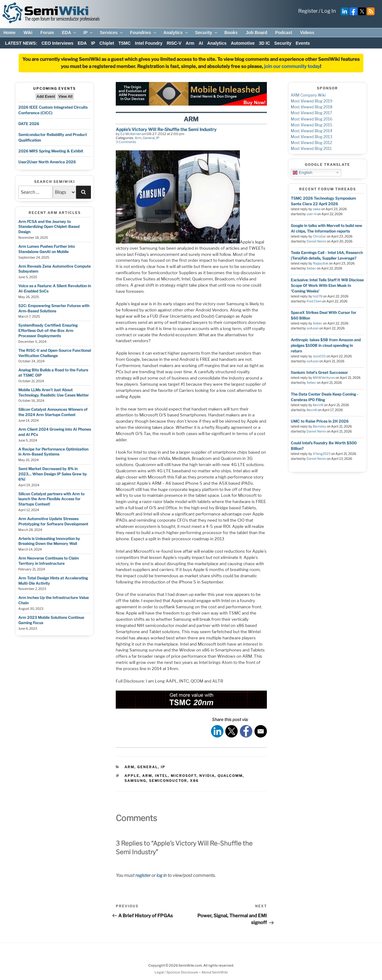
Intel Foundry (149, 43)
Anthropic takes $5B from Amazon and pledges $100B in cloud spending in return (326, 345)
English (302, 172)
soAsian (313, 328)
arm (147, 776)
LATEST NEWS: (21, 43)
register (143, 875)
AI (201, 43)
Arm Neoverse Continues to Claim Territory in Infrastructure (49, 561)
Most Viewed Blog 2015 (312, 125)
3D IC (264, 43)
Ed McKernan (131, 134)
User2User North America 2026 (47, 162)
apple (132, 776)
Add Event (46, 97)
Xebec (311, 268)
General (149, 138)
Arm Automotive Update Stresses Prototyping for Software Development (53, 521)
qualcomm (230, 776)
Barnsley (319, 426)
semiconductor (168, 781)
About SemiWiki (215, 972)
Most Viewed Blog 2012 (311, 143)
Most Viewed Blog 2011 (311, 149)
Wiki (28, 33)
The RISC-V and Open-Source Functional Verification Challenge (55, 353)
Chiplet (107, 43)
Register (308, 11)
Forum (47, 33)
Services (112, 33)
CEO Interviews (58, 43)
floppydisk (321, 263)
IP (88, 33)
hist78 (318, 296)
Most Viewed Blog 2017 (311, 113)
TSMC (124, 43)
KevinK (318, 405)
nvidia (207, 776)
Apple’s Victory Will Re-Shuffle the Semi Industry (166, 129)
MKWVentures (324, 378)
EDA (69, 33)
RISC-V (174, 43)
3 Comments (126, 142)
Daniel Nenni (316, 241)
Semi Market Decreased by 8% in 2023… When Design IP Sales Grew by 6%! (53, 474)
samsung (135, 781)
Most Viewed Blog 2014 (312, 131)
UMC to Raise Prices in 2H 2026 (320, 421)
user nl (312, 214)
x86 (194, 781)
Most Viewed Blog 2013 (312, 137)
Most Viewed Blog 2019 (312, 101)
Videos (307, 33)
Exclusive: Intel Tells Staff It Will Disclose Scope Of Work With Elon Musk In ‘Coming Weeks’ (327, 286)
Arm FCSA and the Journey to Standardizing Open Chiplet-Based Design (49, 227)
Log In (328, 11)
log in (162, 875)
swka (317, 209)
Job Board (256, 33)
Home (9, 33)
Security (206, 33)
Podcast (284, 33)
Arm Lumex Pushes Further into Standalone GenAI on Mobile (47, 249)
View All (65, 97)
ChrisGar (319, 236)
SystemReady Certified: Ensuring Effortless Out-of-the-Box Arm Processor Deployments (48, 331)
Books (231, 33)
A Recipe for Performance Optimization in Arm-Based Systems (53, 452)
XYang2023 (322, 454)
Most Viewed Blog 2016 (312, 119)
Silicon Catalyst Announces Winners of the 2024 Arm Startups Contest (53, 412)
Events (303, 43)
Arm (190, 43)
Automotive (243, 43)
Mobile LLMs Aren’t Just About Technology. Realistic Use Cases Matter (54, 392)
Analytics (176, 33)
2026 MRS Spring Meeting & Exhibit (51, 151)
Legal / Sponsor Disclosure (177, 972)
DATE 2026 (29, 124)
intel (161, 776)
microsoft (184, 776)
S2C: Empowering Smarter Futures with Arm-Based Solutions (54, 308)
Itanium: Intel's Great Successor (319, 372)
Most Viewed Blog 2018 (312, 107)
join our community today (292, 66)
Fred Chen (314, 301)
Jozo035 (319, 356)
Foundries (144, 33)
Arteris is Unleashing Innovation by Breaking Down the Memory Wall (49, 541)
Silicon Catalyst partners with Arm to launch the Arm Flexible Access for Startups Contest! (51, 499)
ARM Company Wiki (308, 95)
